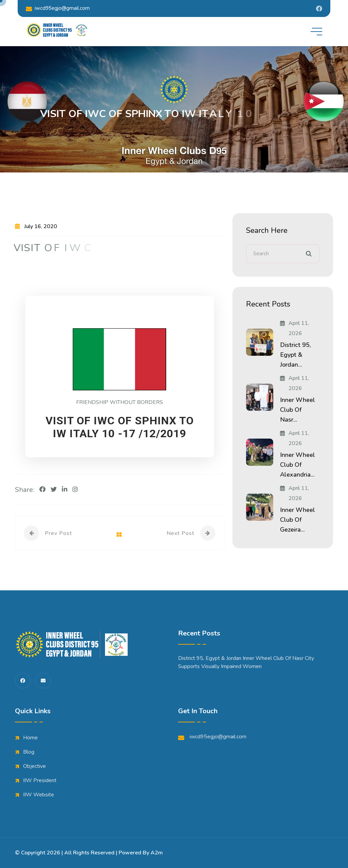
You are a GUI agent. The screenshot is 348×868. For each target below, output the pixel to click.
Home (30, 738)
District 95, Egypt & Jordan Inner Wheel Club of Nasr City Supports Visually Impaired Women (246, 662)
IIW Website (39, 795)
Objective (34, 766)
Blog (29, 752)
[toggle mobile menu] (316, 32)
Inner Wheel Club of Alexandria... (298, 465)
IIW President (40, 780)
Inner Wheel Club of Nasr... (298, 410)
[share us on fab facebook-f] (23, 681)
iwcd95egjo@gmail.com (58, 8)
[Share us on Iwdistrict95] (319, 8)
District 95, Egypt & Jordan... (295, 355)
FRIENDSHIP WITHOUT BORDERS (120, 402)
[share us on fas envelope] (43, 681)
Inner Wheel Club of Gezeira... (298, 520)
